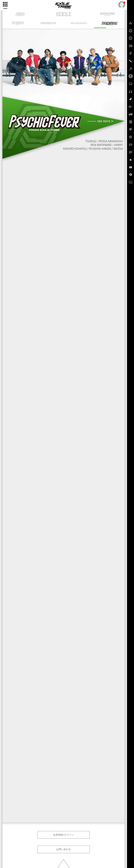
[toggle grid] (5, 4)
